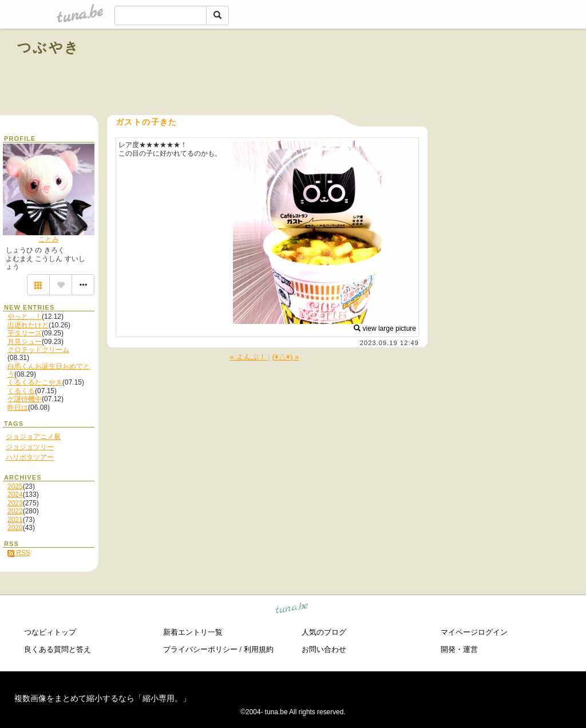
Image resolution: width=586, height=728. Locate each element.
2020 (15, 528)
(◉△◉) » (286, 357)
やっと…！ (25, 316)
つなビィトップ (50, 632)
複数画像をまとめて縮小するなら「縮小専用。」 (102, 698)
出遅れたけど (28, 325)
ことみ (49, 239)
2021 (15, 520)
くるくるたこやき (35, 382)
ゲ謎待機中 (25, 399)
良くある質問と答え (58, 649)
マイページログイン (474, 632)
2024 (15, 494)
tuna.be (292, 609)
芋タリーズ (25, 333)
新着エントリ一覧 (193, 632)
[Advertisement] (438, 73)
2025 (15, 486)
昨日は (18, 407)
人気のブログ (324, 632)
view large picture (385, 329)
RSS (19, 553)
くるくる (21, 391)
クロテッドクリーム (38, 350)
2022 (15, 511)
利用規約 (259, 649)
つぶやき (49, 47)
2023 (15, 503)
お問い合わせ (324, 649)
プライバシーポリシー (200, 649)
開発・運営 (459, 649)
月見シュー (25, 342)
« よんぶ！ (249, 357)
